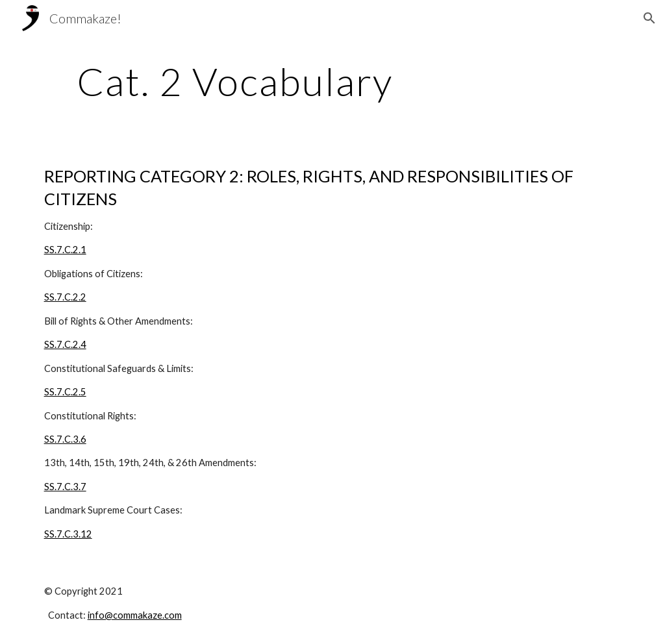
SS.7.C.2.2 (65, 297)
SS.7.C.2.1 (65, 250)
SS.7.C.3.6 (65, 439)
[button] (649, 18)
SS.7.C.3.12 (68, 534)
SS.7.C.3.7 (65, 487)
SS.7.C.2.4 (65, 344)
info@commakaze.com (135, 615)
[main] (235, 81)
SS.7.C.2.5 (65, 392)
